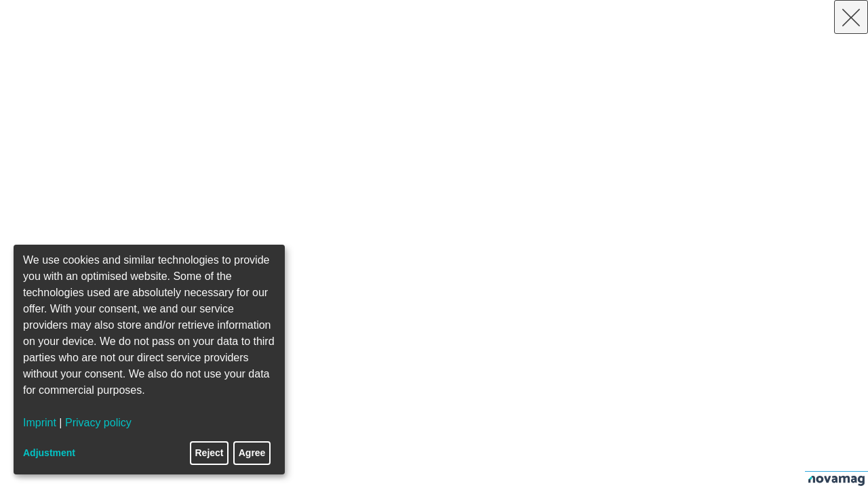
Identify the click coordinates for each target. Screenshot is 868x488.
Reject (210, 453)
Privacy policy (98, 423)
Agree (252, 453)
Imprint (40, 423)
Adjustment (49, 453)
